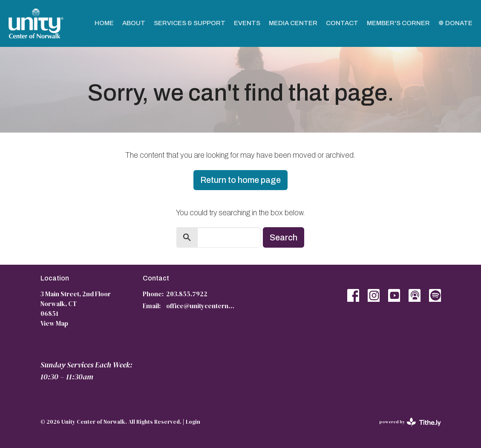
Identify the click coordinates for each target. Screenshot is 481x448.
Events (247, 23)
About (134, 23)
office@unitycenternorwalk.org (201, 306)
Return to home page (240, 180)
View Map (54, 323)
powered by (410, 422)
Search (284, 237)
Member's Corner (398, 23)
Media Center (293, 23)
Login (193, 422)
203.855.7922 (187, 294)
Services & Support (190, 23)
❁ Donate (455, 23)
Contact (342, 23)
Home (104, 23)
